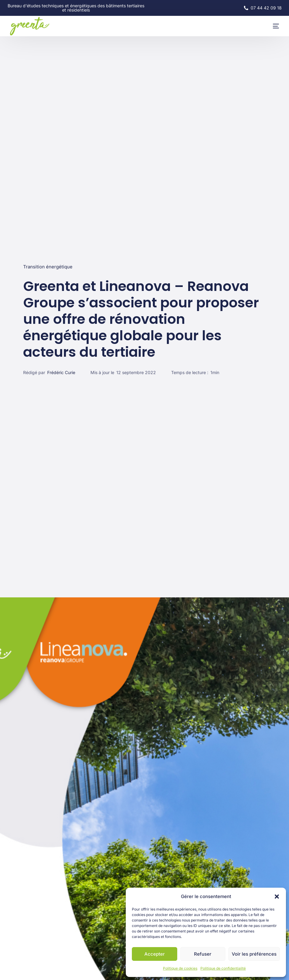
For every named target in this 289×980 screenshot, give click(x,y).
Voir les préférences (254, 954)
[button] (277, 897)
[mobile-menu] (270, 26)
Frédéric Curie (61, 372)
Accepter (155, 954)
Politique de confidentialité (223, 968)
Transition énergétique (48, 267)
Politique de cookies (180, 968)
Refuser (203, 954)
